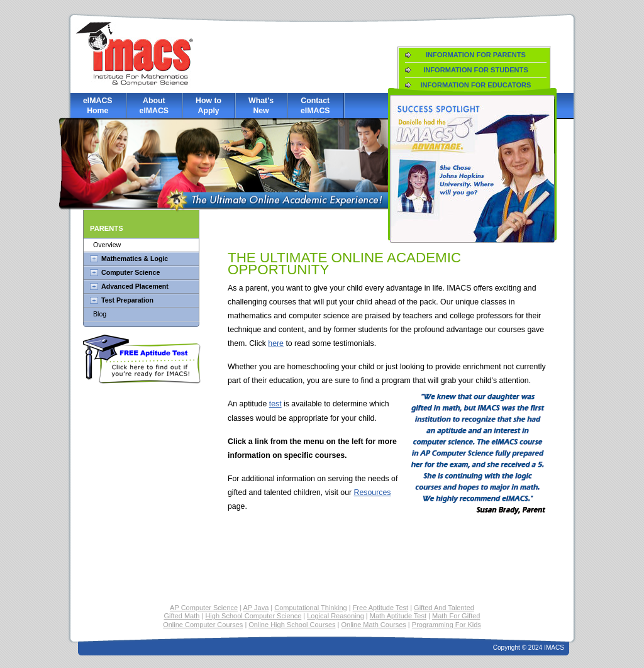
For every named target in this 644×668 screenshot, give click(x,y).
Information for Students (476, 70)
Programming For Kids (447, 625)
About (154, 106)
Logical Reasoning (336, 616)
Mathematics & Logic (135, 259)
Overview (107, 245)
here (276, 343)
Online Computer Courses (203, 625)
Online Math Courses (373, 625)
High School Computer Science (253, 616)
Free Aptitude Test (380, 608)
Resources (373, 493)
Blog (100, 314)
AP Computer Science (204, 608)
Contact (315, 106)
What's (261, 106)
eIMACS (98, 106)
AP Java (256, 608)
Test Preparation (127, 300)
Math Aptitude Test (398, 616)
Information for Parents (476, 55)
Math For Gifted (456, 616)
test (275, 404)
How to (208, 106)
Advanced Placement (135, 286)
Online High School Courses (292, 625)
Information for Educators (475, 85)
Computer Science (130, 272)
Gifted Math (182, 616)
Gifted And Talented (444, 608)
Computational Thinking (310, 608)
